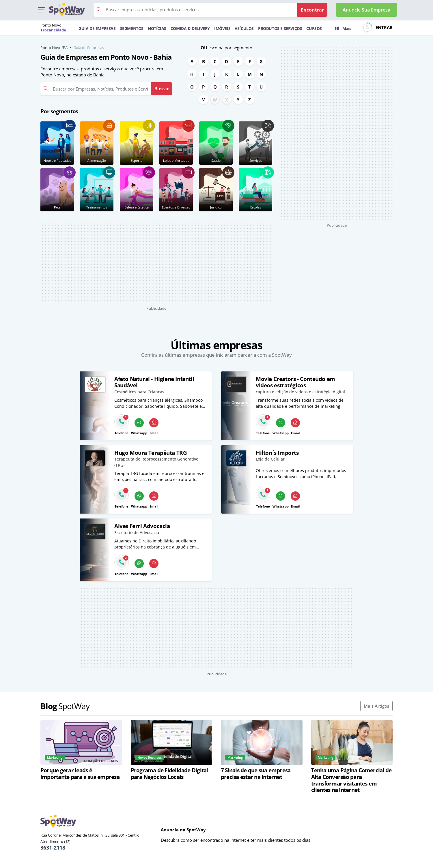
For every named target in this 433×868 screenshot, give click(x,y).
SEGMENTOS (132, 28)
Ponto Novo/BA (54, 48)
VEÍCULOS (244, 28)
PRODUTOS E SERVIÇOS (280, 28)
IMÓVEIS (222, 28)
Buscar (162, 89)
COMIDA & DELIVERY (190, 28)
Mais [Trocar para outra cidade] (343, 28)
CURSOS (314, 28)
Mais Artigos (376, 706)
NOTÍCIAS (157, 28)
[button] (41, 10)
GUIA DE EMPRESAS (97, 28)
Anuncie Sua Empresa (366, 10)
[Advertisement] (156, 262)
